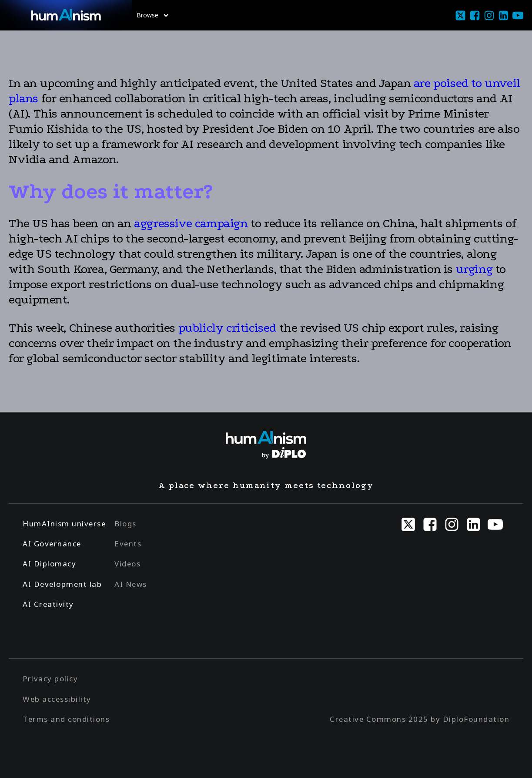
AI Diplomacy (49, 564)
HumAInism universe (64, 524)
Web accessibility (57, 699)
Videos (127, 564)
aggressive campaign (191, 223)
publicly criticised (229, 328)
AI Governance (52, 544)
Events (128, 544)
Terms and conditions (66, 719)
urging (474, 269)
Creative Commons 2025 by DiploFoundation (420, 719)
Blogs (125, 524)
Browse (152, 15)
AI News (131, 584)
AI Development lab (62, 584)
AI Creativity (48, 604)
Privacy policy (50, 679)
